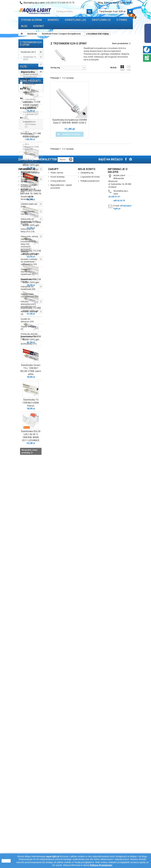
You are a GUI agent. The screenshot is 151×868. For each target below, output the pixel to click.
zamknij (6, 861)
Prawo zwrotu (57, 823)
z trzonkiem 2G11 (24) (30, 93)
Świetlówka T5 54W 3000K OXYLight (31, 654)
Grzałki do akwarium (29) (27, 320)
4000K (28, 382)
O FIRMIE (122, 20)
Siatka (122, 68)
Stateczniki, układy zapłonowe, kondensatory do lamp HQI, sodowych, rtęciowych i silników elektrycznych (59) (29, 245)
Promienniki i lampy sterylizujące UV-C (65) (30, 172)
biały (27, 411)
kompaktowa (31, 401)
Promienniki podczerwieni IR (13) (28, 189)
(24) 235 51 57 (53, 3)
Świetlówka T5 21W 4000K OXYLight (31, 597)
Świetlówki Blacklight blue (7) (30, 162)
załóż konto (126, 3)
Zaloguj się (110, 3)
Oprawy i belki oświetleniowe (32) (29, 295)
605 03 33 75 (68, 3)
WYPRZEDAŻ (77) (29, 344)
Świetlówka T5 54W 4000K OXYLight (31, 509)
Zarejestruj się (87, 823)
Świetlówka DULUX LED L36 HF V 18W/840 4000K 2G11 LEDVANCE (31, 781)
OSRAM (28, 372)
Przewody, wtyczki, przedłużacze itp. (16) (29, 336)
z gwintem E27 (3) (32, 115)
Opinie (24, 832)
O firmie (24, 827)
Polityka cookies (28, 836)
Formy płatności (58, 832)
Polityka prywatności (90, 832)
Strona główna (32, 20)
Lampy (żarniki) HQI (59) (28, 213)
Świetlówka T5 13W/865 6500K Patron (31, 748)
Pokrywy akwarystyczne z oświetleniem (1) (28, 304)
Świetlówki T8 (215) (30, 66)
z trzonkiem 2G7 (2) (30, 101)
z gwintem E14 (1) (32, 108)
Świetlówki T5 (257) (30, 58)
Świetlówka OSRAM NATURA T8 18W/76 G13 (31, 539)
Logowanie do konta (90, 827)
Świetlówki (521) (28, 52)
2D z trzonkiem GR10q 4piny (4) (31, 135)
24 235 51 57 (114, 847)
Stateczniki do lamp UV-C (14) (28, 230)
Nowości (53, 20)
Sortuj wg (55, 68)
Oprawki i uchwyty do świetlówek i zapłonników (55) (29, 262)
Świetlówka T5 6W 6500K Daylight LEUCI (31, 450)
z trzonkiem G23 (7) (30, 86)
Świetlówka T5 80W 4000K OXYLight (31, 683)
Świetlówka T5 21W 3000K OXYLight (31, 626)
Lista (129, 68)
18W (27, 392)
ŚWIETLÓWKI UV (101, 20)
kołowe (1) (30, 154)
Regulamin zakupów (30, 823)
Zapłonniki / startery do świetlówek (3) (27, 272)
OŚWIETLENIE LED (75, 20)
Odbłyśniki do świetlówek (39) (28, 288)
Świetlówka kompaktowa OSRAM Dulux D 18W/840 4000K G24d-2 (70, 121)
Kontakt (39, 26)
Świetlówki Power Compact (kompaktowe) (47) (31, 76)
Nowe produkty (30, 424)
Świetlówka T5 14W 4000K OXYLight (31, 480)
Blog (24, 26)
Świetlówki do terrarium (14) (27, 198)
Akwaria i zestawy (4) (29, 313)
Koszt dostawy (58, 827)
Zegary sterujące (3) (28, 328)
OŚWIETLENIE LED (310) (29, 205)
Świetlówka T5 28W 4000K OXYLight (31, 569)
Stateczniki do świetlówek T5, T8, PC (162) (29, 222)
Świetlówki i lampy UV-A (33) (29, 180)
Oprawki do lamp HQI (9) (29, 280)
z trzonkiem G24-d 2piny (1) (30, 124)
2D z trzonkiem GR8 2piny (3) (32, 147)
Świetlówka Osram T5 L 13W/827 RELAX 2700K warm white (31, 715)
